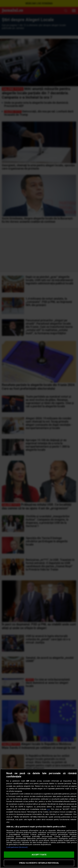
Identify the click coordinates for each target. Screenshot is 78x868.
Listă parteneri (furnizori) (17, 847)
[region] (39, 818)
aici (49, 809)
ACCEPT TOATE (39, 855)
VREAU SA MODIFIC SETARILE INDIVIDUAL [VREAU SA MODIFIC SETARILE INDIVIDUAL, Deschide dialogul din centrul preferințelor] (39, 863)
